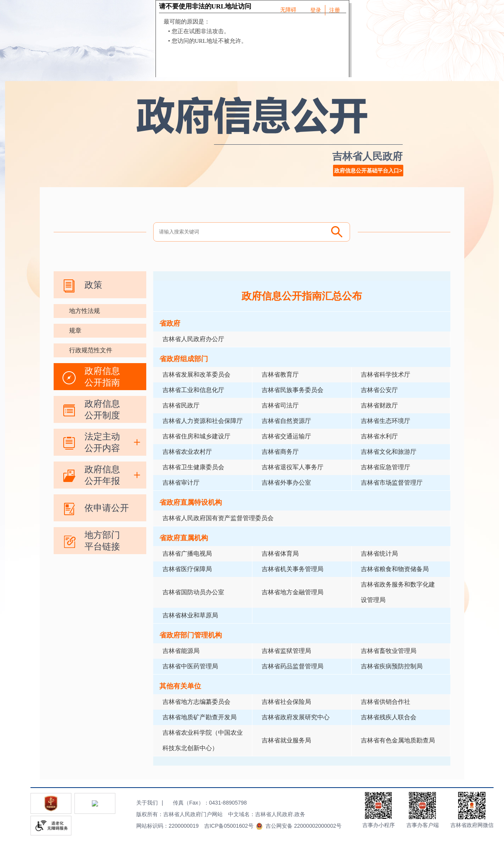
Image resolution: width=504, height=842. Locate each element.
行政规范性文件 (91, 350)
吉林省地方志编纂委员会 (196, 702)
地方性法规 (85, 311)
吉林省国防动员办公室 (193, 592)
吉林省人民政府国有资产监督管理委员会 (218, 518)
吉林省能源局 (181, 651)
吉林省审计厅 (181, 483)
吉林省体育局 (280, 554)
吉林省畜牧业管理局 (389, 651)
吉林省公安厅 (379, 390)
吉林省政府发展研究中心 (296, 717)
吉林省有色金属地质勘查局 (398, 740)
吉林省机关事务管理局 (293, 569)
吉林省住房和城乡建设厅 (196, 436)
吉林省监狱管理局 (286, 651)
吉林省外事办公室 (286, 483)
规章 (75, 331)
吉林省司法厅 (280, 405)
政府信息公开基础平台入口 (367, 171)
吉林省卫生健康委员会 (193, 467)
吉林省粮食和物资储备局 (395, 569)
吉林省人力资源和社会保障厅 (203, 421)
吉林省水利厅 (379, 436)
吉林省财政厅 (379, 405)
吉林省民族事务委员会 (293, 390)
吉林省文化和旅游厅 (389, 452)
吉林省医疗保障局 (187, 569)
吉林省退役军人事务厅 (293, 467)
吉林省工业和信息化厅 (193, 390)
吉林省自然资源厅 (286, 421)
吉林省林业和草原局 (190, 615)
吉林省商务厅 (280, 452)
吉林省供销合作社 (386, 702)
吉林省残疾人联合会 (389, 717)
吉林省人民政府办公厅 (193, 339)
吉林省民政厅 (181, 405)
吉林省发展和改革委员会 (196, 375)
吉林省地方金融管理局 (293, 592)
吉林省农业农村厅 (187, 452)
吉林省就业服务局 (286, 740)
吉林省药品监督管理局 (293, 666)
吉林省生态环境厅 (386, 421)
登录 (316, 10)
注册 (335, 10)
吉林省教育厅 (280, 375)
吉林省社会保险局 (286, 702)
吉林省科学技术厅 (386, 375)
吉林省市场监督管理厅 (392, 483)
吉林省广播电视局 (187, 554)
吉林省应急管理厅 (386, 467)
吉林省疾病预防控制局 (392, 666)
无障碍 (288, 10)
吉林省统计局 (379, 554)
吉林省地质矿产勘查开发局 (200, 717)
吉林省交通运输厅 (286, 436)
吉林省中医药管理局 (190, 666)
